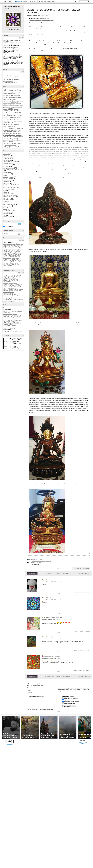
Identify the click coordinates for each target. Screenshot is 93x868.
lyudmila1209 (19, 289)
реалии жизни (7, 198)
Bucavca (14, 245)
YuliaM (5, 258)
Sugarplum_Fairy (8, 255)
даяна (15, 107)
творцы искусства (8, 211)
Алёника (9, 258)
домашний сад (16, 109)
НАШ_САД (11, 318)
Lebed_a (10, 252)
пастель (9, 127)
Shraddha (4, 9)
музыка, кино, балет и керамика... (12, 185)
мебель (19, 119)
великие (18, 95)
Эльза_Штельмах (8, 266)
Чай (4, 215)
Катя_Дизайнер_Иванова (10, 295)
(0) (10, 42)
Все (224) (21, 240)
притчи (5, 192)
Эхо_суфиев (9, 324)
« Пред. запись (49, 574)
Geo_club (14, 320)
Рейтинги (34, 1)
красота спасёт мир (8, 179)
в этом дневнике (9, 227)
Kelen (19, 250)
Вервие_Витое (7, 259)
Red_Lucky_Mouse (17, 254)
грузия (21, 105)
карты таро (15, 114)
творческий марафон (13, 136)
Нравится (79, 568)
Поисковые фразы (17, 349)
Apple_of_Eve (7, 278)
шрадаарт (7, 147)
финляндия (6, 142)
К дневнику (57, 574)
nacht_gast (20, 253)
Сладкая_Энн (7, 264)
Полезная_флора (17, 317)
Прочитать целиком (33, 20)
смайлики (42, 697)
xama (20, 291)
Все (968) (21, 38)
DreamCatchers (7, 320)
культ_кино (17, 318)
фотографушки (7, 214)
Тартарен (17, 264)
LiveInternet (7, 2)
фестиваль (20, 140)
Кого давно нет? (8, 244)
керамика (6, 116)
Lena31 (21, 284)
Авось (42, 1)
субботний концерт (9, 135)
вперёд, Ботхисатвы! (9, 168)
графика (11, 105)
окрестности (8, 124)
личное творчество (8, 180)
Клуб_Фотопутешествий (9, 325)
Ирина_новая (18, 261)
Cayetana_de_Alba (8, 247)
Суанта (13, 264)
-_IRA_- (9, 275)
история (13, 112)
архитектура (8, 95)
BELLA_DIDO (7, 279)
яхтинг (17, 147)
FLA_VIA (18, 280)
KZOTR (5, 252)
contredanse (16, 247)
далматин (7, 107)
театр (21, 137)
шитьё (10, 145)
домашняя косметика (8, 111)
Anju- (14, 277)
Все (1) (22, 72)
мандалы (14, 119)
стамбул (19, 133)
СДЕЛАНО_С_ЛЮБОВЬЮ (10, 323)
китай (17, 116)
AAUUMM (14, 275)
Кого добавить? (16, 244)
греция (17, 105)
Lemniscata (15, 252)
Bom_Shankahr (14, 279)
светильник (18, 130)
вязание (5, 103)
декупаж (5, 109)
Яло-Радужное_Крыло (9, 301)
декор (20, 107)
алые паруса (18, 92)
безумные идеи (7, 163)
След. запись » (66, 574)
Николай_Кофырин (8, 297)
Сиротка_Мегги (18, 263)
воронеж (13, 99)
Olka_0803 (9, 254)
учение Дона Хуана (8, 212)
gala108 (45, 580)
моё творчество (10, 121)
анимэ (5, 94)
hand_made (19, 320)
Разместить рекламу (83, 745)
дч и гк (15, 111)
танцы (5, 209)
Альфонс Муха (7, 159)
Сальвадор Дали (8, 200)
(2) (20, 55)
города (14, 103)
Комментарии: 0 (14, 82)
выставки (20, 101)
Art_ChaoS (6, 319)
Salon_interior (7, 332)
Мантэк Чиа (6, 182)
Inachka (5, 250)
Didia (14, 280)
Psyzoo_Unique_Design (16, 332)
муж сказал (19, 121)
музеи (5, 123)
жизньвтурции (7, 156)
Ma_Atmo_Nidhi (7, 253)
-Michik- (5, 275)
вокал (5, 99)
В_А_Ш (18, 258)
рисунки (20, 129)
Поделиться (86, 568)
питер (14, 126)
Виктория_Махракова (9, 292)
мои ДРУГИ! (6, 183)
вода (19, 97)
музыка (10, 123)
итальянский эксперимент (11, 48)
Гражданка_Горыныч (9, 261)
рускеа (13, 130)
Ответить (77, 592)
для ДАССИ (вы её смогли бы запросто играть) (11, 80)
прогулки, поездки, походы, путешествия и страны (10, 196)
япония (13, 147)
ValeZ (16, 257)
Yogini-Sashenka (8, 288)
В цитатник (87, 592)
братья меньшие (8, 165)
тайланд (20, 135)
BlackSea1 (6, 245)
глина (9, 103)
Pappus (19, 286)
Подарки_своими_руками (10, 300)
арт (14, 94)
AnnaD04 (18, 277)
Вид (76, 2)
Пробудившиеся (8, 194)
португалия (7, 128)
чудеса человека (8, 217)
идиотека (6, 172)
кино (11, 116)
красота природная (8, 177)
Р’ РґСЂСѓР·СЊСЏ (14, 29)
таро (5, 136)
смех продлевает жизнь (12, 132)
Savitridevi (6, 287)
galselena (11, 249)
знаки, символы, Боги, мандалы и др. (13, 169)
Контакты (83, 744)
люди (9, 119)
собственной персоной (9, 204)
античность (10, 94)
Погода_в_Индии (8, 298)
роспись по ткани (7, 130)
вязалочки (8, 313)
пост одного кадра (8, 157)
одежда (15, 123)
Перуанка (11, 263)
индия (18, 111)
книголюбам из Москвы (10, 61)
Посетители (15, 348)
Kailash (16, 283)
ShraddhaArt (6, 154)
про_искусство (7, 311)
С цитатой (82, 592)
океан (19, 123)
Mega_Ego (14, 253)
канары (18, 112)
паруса (5, 127)
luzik (15, 289)
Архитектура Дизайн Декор (10, 162)
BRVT (10, 245)
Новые (88, 574)
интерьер (6, 112)
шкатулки (14, 145)
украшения (15, 138)
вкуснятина (6, 166)
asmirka (14, 288)
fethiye (6, 90)
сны (4, 203)
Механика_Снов (16, 296)
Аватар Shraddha (13, 20)
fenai (12, 289)
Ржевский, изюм (8, 160)
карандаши (7, 114)
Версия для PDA (83, 742)
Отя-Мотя (6, 263)
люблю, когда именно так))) (11, 55)
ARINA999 (19, 275)
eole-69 (19, 248)
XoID (19, 257)
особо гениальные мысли (10, 188)
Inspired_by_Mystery (13, 250)
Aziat (22, 244)
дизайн (10, 109)
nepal (5, 254)
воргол (8, 99)
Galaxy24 (6, 249)
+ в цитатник (45, 16)
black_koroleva (7, 289)
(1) (19, 48)
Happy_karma (20, 249)
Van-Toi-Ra (11, 287)
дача (11, 107)
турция (6, 138)
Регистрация (19, 1)
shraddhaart (17, 90)
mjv (4, 291)
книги (21, 116)
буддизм (33, 562)
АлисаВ (14, 258)
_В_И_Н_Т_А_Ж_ (8, 317)
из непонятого (7, 174)
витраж (15, 97)
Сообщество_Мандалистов (10, 314)
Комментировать (32, 574)
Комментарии (16, 7)
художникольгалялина (12, 143)
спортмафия (13, 133)
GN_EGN (6, 282)
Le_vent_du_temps (8, 284)
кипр (14, 116)
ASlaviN (5, 277)
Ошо (5, 191)
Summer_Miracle (16, 255)
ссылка (59, 582)
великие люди (8, 97)
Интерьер (6, 318)
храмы (11, 141)
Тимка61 (19, 300)
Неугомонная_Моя (8, 262)
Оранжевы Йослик (18, 262)
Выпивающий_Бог (16, 259)
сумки (17, 135)
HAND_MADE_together (9, 322)
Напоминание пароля (32, 694)
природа (15, 128)
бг (14, 95)
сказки (5, 201)
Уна (22, 300)
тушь (11, 138)
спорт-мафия (7, 133)
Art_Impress (47, 618)
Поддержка (74, 2)
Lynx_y (20, 252)
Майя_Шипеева (7, 296)
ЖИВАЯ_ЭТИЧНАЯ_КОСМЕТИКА (12, 315)
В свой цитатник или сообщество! (46, 20)
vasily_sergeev (15, 291)
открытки (16, 124)
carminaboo (19, 245)
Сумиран (6, 207)
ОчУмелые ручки (8, 189)
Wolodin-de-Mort (18, 287)
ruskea (10, 90)
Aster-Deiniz (13, 278)
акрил (13, 92)
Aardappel (10, 277)
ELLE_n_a (14, 248)
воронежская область (10, 101)
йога (5, 175)
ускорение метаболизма (10, 140)
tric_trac (12, 257)
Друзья (10, 7)
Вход (26, 1)
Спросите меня (7, 206)
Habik (15, 249)
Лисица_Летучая (44, 18)
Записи (5, 7)
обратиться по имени (54, 580)
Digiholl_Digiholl (7, 248)
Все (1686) (21, 273)
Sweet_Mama (7, 257)
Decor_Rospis (12, 319)
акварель (7, 92)
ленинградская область (10, 117)
